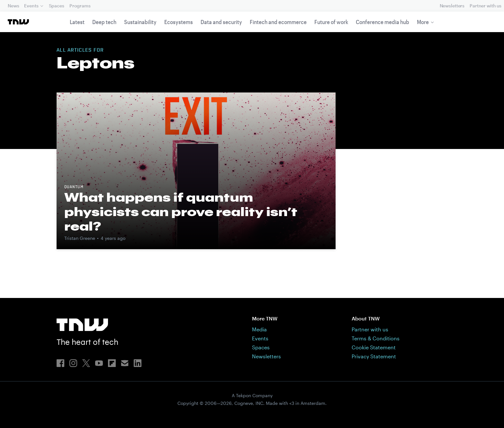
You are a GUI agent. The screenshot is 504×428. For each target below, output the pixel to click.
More (423, 22)
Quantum (74, 187)
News (13, 6)
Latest (77, 22)
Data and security (221, 22)
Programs (80, 6)
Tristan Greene (80, 238)
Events (31, 6)
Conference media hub (382, 22)
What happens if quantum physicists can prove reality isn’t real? (181, 212)
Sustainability (140, 22)
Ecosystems (179, 22)
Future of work (331, 22)
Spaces (57, 6)
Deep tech (104, 22)
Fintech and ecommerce (278, 22)
